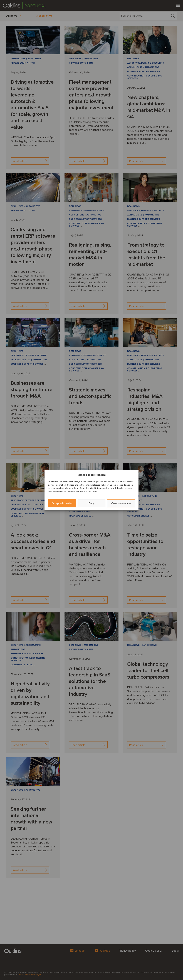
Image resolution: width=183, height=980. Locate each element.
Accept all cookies (62, 503)
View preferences (121, 503)
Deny (91, 503)
